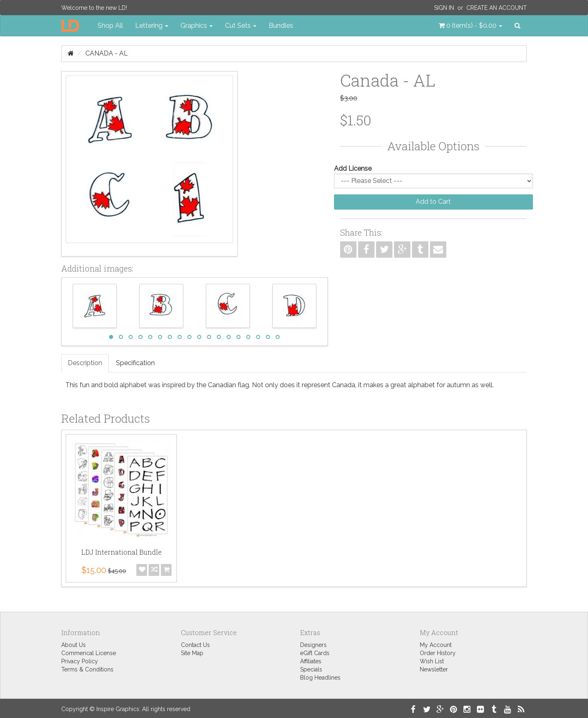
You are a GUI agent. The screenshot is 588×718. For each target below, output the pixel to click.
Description (85, 363)
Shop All (110, 26)
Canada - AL (107, 53)
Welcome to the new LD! (94, 8)
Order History (438, 653)
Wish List (432, 661)
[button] (470, 26)
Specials (311, 669)
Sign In (444, 8)
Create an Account (497, 8)
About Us (73, 645)
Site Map (192, 653)
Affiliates (311, 661)
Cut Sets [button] (241, 26)
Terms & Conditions (87, 669)
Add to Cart (433, 202)
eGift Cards (315, 653)
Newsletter (434, 669)
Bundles (281, 26)
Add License (353, 168)
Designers (313, 645)
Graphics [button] (197, 26)
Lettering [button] (152, 26)
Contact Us (195, 645)
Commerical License (89, 653)
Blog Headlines (320, 678)
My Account (436, 645)
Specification (135, 363)
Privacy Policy (80, 661)
